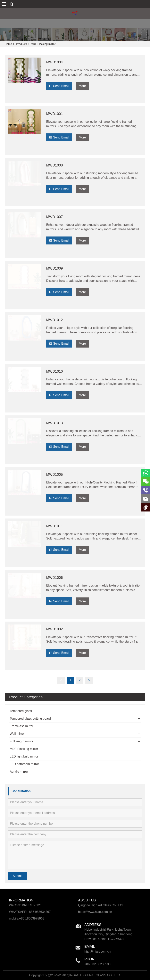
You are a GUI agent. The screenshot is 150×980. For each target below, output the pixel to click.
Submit (18, 876)
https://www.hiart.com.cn (95, 912)
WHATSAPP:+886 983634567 (30, 912)
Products (21, 44)
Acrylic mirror (19, 772)
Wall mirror (17, 734)
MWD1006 (55, 578)
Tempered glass (21, 711)
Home (8, 44)
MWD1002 (55, 629)
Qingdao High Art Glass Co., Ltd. (101, 905)
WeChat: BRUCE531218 (26, 905)
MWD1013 (55, 423)
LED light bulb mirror (24, 756)
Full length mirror (21, 741)
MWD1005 (55, 475)
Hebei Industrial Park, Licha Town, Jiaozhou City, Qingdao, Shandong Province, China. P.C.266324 (108, 934)
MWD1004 (55, 62)
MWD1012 (55, 320)
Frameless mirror (22, 726)
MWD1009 (55, 268)
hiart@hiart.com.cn (98, 952)
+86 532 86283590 (97, 964)
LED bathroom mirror (24, 764)
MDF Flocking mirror (24, 749)
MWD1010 (55, 371)
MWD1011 (55, 526)
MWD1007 (55, 217)
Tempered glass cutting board (30, 719)
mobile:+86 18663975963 (27, 918)
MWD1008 (55, 165)
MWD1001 (55, 114)
